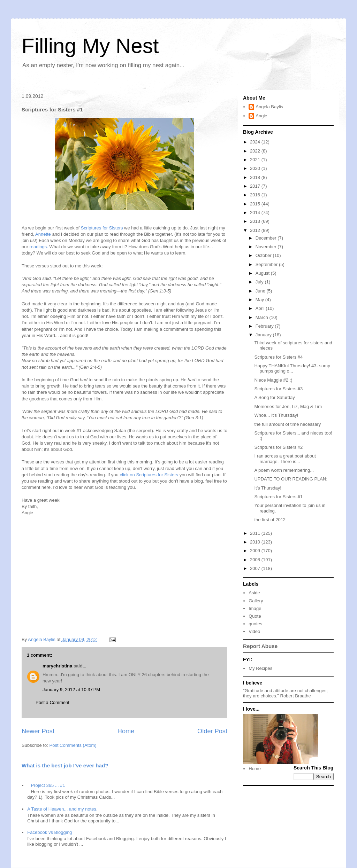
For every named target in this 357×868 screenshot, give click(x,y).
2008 (256, 560)
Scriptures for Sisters (102, 228)
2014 (256, 213)
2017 (256, 186)
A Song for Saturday (274, 397)
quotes (255, 624)
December (267, 238)
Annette (43, 234)
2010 (256, 542)
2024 (256, 142)
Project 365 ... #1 (48, 785)
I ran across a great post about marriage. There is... (285, 459)
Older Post (212, 731)
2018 (256, 177)
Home (126, 731)
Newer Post (38, 731)
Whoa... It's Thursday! (276, 415)
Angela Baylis (269, 107)
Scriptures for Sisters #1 (278, 497)
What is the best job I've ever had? (65, 765)
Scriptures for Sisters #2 (278, 447)
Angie (261, 116)
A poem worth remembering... (284, 470)
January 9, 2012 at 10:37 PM (71, 690)
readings (38, 247)
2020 (256, 168)
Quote (255, 616)
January (264, 335)
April (261, 308)
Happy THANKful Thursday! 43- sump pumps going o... (292, 369)
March (263, 317)
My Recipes (260, 668)
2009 (256, 551)
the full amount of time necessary (287, 424)
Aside (254, 593)
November (267, 247)
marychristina (57, 666)
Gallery (256, 601)
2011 (256, 533)
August (263, 273)
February (265, 326)
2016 (256, 195)
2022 (256, 151)
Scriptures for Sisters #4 (278, 357)
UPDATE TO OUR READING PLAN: (291, 479)
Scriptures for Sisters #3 (278, 389)
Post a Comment (52, 702)
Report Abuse (260, 646)
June (261, 291)
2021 (256, 160)
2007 (256, 568)
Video (254, 631)
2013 (256, 221)
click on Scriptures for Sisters (149, 475)
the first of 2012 (270, 520)
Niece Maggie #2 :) (273, 380)
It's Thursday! (268, 488)
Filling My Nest (90, 46)
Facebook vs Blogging (50, 832)
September (267, 264)
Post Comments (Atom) (73, 745)
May (260, 300)
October (264, 255)
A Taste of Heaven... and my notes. (62, 809)
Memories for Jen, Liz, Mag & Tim (288, 406)
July (260, 282)
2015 (256, 204)
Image (255, 608)
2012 (256, 230)
